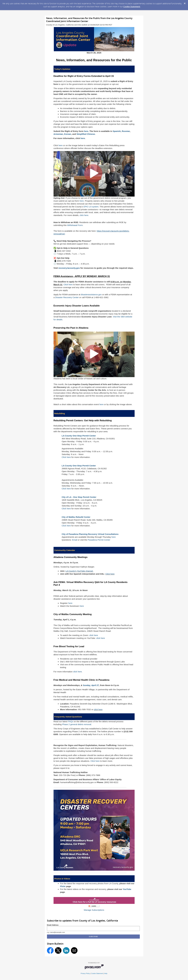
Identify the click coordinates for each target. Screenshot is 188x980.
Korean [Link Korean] (68, 134)
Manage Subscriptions (94, 910)
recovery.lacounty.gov (69, 268)
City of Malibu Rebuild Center (76, 517)
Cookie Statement (132, 6)
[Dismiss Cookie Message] (185, 3)
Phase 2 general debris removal (77, 724)
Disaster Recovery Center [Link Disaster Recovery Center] (67, 297)
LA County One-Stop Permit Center (79, 436)
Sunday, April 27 (91, 685)
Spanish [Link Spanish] (117, 131)
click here (84, 215)
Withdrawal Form (75, 225)
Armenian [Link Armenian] (58, 134)
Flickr (63, 886)
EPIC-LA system (91, 207)
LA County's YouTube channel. (79, 571)
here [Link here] (86, 131)
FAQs (71, 721)
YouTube (127, 889)
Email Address (53, 925)
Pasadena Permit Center (99, 540)
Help (106, 973)
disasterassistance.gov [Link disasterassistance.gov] (91, 294)
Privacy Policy (85, 973)
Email (75, 540)
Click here (68, 285)
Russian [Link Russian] (126, 131)
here (61, 145)
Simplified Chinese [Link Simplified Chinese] (86, 134)
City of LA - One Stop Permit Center (79, 497)
